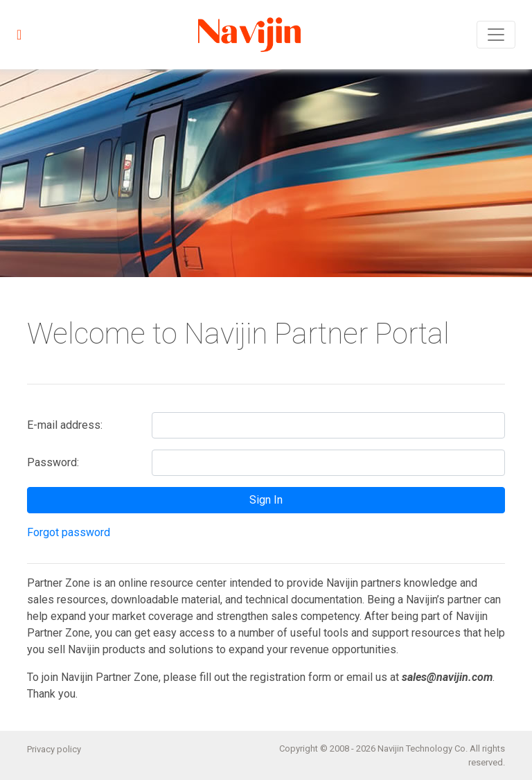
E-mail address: (65, 425)
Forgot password (69, 532)
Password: (53, 462)
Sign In (266, 500)
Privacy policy (54, 749)
